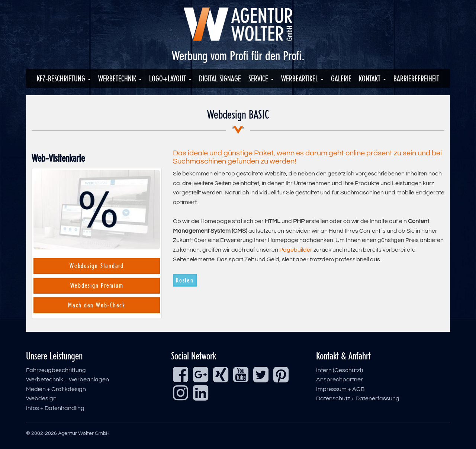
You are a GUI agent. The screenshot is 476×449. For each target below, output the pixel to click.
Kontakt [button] (372, 78)
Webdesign (41, 398)
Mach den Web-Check (97, 305)
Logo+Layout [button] (170, 78)
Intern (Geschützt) (340, 370)
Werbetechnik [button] (120, 78)
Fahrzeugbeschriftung (56, 370)
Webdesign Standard (97, 266)
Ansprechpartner (340, 379)
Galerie (341, 78)
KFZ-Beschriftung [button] (64, 78)
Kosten (185, 280)
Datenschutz (333, 398)
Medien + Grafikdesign (56, 389)
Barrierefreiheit (416, 78)
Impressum (331, 389)
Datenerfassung (377, 398)
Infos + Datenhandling (55, 408)
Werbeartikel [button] (302, 78)
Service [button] (261, 78)
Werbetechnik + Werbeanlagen (67, 379)
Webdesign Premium (97, 285)
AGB (358, 389)
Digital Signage (220, 78)
